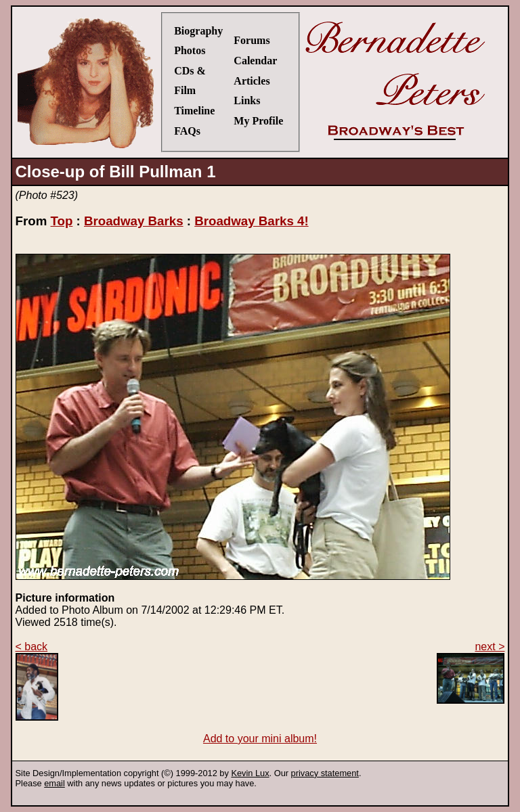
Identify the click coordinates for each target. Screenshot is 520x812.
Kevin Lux (250, 773)
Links (247, 100)
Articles (252, 81)
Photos (190, 50)
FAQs (187, 131)
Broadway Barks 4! (251, 221)
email (55, 783)
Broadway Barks (134, 221)
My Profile (258, 121)
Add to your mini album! (260, 739)
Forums (252, 40)
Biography (198, 31)
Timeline (194, 111)
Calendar (255, 61)
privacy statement (325, 773)
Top (61, 221)
